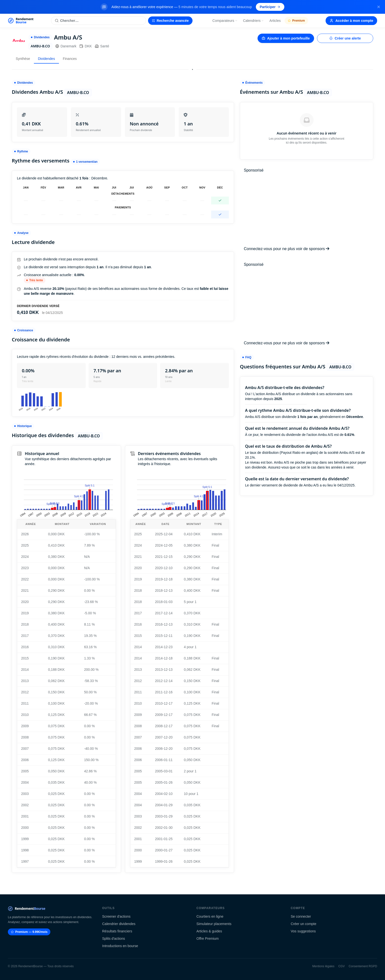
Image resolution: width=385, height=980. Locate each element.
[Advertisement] (307, 210)
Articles (275, 21)
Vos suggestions (303, 931)
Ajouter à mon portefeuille (286, 38)
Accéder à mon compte (351, 21)
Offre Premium (208, 939)
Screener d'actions (116, 916)
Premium (296, 21)
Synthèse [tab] (23, 59)
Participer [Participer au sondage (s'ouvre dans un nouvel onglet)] (270, 7)
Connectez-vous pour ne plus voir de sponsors (287, 249)
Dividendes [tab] (46, 59)
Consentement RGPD (363, 966)
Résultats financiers (117, 931)
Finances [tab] (70, 59)
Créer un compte (303, 924)
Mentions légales (323, 966)
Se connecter (301, 916)
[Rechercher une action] (99, 21)
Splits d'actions (114, 939)
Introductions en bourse (120, 946)
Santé (102, 46)
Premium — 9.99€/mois (29, 932)
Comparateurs (225, 21)
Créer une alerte (345, 38)
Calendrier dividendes (119, 924)
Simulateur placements (214, 924)
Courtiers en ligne (210, 916)
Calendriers (254, 21)
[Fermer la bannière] (379, 7)
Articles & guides (209, 931)
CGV (342, 966)
